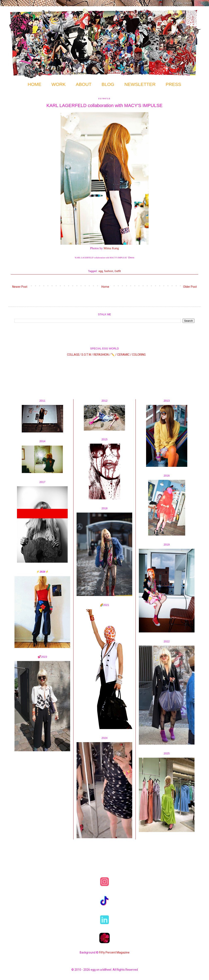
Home (105, 287)
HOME (35, 84)
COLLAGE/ (74, 354)
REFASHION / (102, 354)
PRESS (174, 84)
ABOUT (84, 84)
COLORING (139, 354)
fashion (109, 271)
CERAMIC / (124, 354)
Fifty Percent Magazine (114, 952)
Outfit (118, 271)
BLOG (108, 84)
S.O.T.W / (87, 354)
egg (101, 271)
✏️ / (114, 354)
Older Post (190, 287)
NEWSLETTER (140, 84)
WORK (59, 84)
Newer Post (20, 287)
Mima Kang (111, 248)
